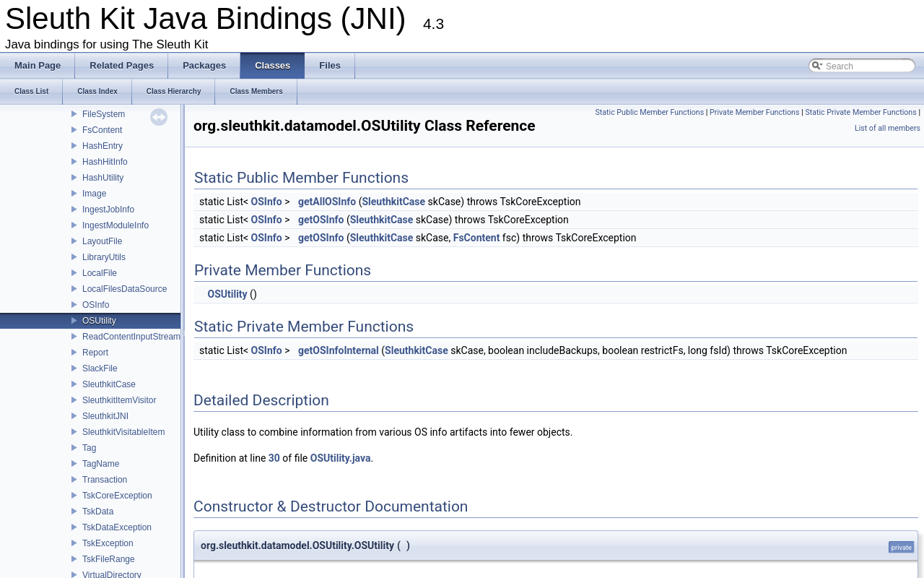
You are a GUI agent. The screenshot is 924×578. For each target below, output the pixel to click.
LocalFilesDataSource (125, 289)
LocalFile (100, 273)
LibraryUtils (104, 257)
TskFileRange (109, 559)
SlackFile (100, 368)
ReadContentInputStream (131, 337)
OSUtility (99, 321)
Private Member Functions (754, 112)
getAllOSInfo (327, 202)
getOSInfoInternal (339, 350)
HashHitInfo (105, 162)
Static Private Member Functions (860, 112)
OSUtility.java (341, 458)
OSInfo (96, 305)
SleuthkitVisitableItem (124, 432)
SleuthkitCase (109, 384)
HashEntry (103, 146)
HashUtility (103, 178)
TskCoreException (117, 496)
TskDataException (117, 527)
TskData (98, 512)
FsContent (102, 130)
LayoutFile (102, 241)
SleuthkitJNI (105, 416)
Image (94, 194)
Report (95, 353)
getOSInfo (321, 220)
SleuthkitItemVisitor (119, 400)
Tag (89, 448)
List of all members (888, 128)
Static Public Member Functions (649, 112)
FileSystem (104, 114)
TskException (108, 543)
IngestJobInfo (108, 210)
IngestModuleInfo (115, 225)
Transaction (105, 480)
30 (274, 458)
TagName (101, 464)
